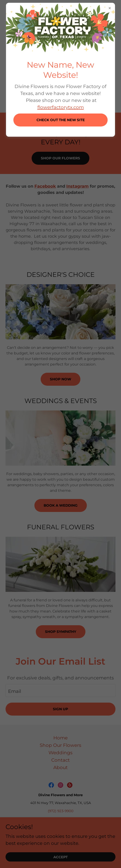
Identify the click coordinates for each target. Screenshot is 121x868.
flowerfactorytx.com (61, 107)
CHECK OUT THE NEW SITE (61, 120)
